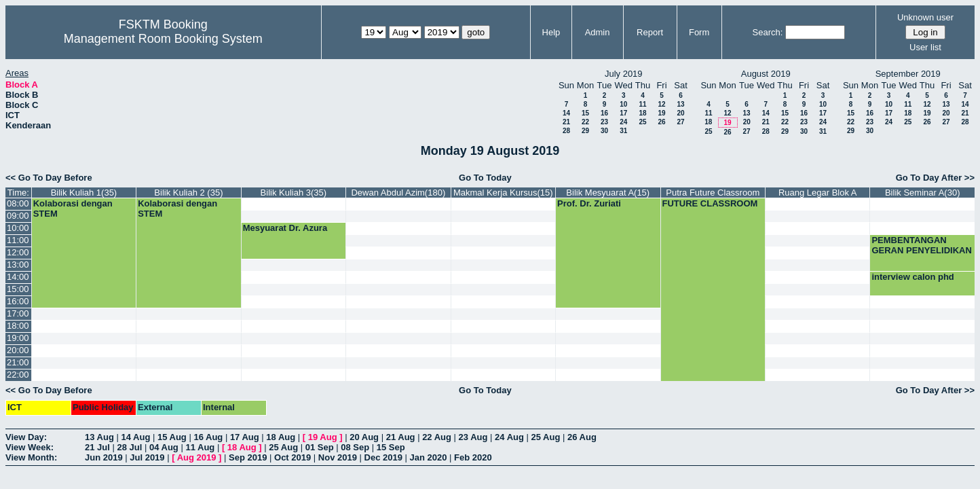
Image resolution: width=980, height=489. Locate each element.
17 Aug (245, 437)
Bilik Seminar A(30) (923, 193)
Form (699, 32)
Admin (598, 32)
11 (642, 104)
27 (680, 122)
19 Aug (323, 437)
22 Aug (437, 437)
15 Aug (172, 437)
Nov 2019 (338, 457)
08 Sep (355, 447)
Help (551, 32)
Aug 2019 (197, 457)
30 (604, 131)
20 (680, 113)
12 (661, 104)
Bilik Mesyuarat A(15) (608, 193)
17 (623, 113)
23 (604, 122)
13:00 (18, 265)
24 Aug (509, 437)
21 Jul (97, 447)
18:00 (18, 326)
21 (566, 122)
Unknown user (925, 17)
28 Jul (129, 447)
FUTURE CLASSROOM (710, 203)
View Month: (31, 457)
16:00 (18, 301)
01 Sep (320, 447)
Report (650, 32)
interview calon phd (912, 277)
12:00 (18, 252)
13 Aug (99, 437)
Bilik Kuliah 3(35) (294, 193)
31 (623, 131)
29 (585, 131)
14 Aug (135, 437)
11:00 (18, 240)
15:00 (18, 289)
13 (680, 104)
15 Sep (391, 447)
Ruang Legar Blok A (818, 193)
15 (585, 113)
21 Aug (401, 437)
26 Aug (582, 437)
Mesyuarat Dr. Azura (285, 228)
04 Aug (164, 447)
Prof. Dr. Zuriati (589, 203)
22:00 (18, 375)
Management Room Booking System (163, 39)
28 (566, 131)
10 (623, 104)
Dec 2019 (383, 457)
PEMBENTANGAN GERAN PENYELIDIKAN (921, 245)
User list (925, 47)
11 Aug (200, 447)
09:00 (18, 216)
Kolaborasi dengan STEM (73, 209)
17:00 (18, 313)
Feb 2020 (473, 457)
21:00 (18, 362)
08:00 (18, 203)
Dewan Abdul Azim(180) (398, 193)
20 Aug (364, 437)
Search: (768, 32)
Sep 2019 (248, 457)
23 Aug (473, 437)
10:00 (18, 228)
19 (661, 113)
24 (623, 122)
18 (642, 113)
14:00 (18, 277)
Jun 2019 (104, 457)
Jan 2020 (429, 457)
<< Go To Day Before (49, 178)
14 (566, 113)
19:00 (18, 338)
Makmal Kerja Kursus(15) (503, 193)
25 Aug (546, 437)
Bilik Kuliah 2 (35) (188, 193)
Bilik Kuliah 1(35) (84, 193)
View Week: (30, 447)
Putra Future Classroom (713, 193)
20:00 (18, 350)
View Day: (26, 437)
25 (642, 122)
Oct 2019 (293, 457)
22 (585, 122)
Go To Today (485, 178)
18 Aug (281, 437)
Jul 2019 (147, 457)
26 (661, 122)
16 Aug (208, 437)
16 (604, 113)
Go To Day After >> (935, 178)
